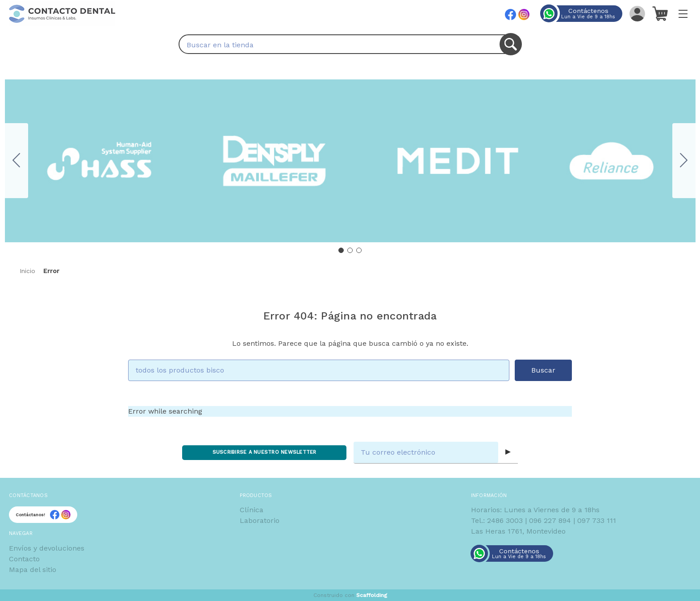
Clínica (252, 510)
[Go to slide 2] (684, 161)
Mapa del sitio (33, 570)
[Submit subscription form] (508, 452)
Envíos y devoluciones (47, 548)
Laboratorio (260, 520)
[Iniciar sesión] (637, 13)
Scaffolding (372, 595)
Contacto (24, 559)
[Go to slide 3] (17, 161)
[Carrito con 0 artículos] (660, 13)
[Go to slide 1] (341, 250)
